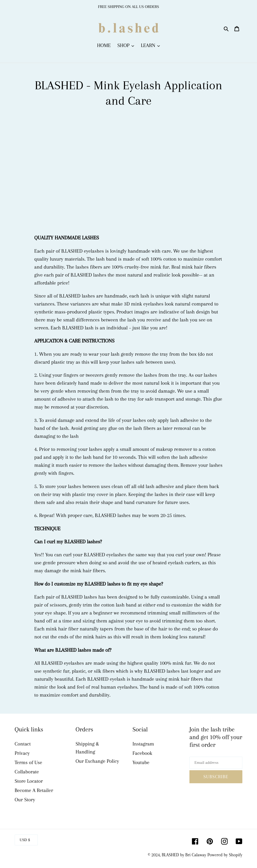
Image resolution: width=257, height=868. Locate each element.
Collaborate (27, 772)
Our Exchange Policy (97, 761)
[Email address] (216, 763)
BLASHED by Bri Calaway (184, 855)
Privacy (22, 753)
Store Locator (29, 781)
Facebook (142, 753)
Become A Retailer (34, 790)
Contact (23, 744)
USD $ (25, 840)
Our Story (25, 800)
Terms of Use (28, 763)
